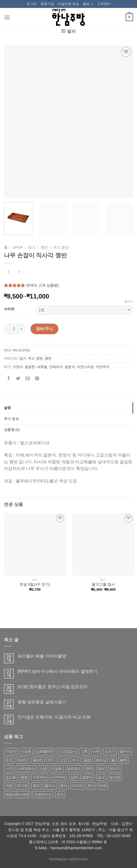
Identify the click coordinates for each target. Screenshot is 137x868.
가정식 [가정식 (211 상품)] (11, 751)
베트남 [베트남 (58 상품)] (101, 760)
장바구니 (44, 329)
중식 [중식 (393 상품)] (64, 786)
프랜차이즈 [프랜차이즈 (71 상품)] (43, 794)
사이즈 (9, 309)
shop (18, 247)
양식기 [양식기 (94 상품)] (115, 769)
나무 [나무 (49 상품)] (96, 751)
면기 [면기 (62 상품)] (52, 760)
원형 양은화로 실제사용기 (42, 702)
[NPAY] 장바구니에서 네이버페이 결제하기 (57, 671)
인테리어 (56, 367)
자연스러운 (85, 367)
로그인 (32, 4)
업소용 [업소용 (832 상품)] (11, 777)
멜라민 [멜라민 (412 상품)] (38, 760)
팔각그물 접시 (103, 584)
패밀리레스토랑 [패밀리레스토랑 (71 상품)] (17, 794)
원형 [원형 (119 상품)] (24, 777)
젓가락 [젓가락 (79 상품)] (22, 786)
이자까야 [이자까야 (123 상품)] (40, 777)
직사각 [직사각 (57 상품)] (77, 786)
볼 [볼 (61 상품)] (113, 760)
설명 (7, 408)
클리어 (129, 301)
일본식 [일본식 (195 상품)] (87, 777)
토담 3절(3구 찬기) (35, 584)
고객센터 (104, 4)
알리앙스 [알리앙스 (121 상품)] (74, 769)
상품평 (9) (12, 430)
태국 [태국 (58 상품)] (103, 786)
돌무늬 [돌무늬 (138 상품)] (125, 751)
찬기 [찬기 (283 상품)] (91, 786)
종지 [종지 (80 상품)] (36, 786)
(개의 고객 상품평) (43, 285)
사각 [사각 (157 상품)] (9, 769)
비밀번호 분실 (69, 4)
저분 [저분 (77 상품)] (9, 786)
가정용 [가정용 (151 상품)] (26, 751)
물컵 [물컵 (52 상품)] (88, 760)
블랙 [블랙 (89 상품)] (123, 760)
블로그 (88, 4)
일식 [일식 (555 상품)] (101, 777)
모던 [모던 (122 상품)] (64, 760)
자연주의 (103, 367)
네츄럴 (42, 367)
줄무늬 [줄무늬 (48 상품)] (50, 786)
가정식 (18, 367)
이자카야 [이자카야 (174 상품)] (58, 777)
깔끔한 (30, 367)
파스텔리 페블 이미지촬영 (42, 656)
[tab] (68, 408)
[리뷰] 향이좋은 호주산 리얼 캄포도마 (53, 687)
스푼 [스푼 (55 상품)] (43, 769)
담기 (32, 247)
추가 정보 (11, 419)
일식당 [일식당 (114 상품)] (115, 777)
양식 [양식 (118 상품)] (101, 769)
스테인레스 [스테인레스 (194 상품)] (26, 769)
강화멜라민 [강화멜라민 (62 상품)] (45, 751)
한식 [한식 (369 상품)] (60, 794)
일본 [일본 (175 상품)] (74, 777)
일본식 (70, 367)
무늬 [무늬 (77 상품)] (75, 760)
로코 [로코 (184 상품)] (9, 760)
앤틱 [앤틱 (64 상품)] (89, 769)
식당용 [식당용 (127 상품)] (57, 769)
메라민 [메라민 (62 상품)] (22, 760)
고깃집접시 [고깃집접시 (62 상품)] (67, 751)
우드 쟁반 (61, 247)
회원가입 (47, 4)
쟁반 (44, 247)
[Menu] (7, 17)
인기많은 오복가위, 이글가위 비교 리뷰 (54, 717)
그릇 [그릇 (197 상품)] (84, 751)
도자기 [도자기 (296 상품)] (110, 751)
